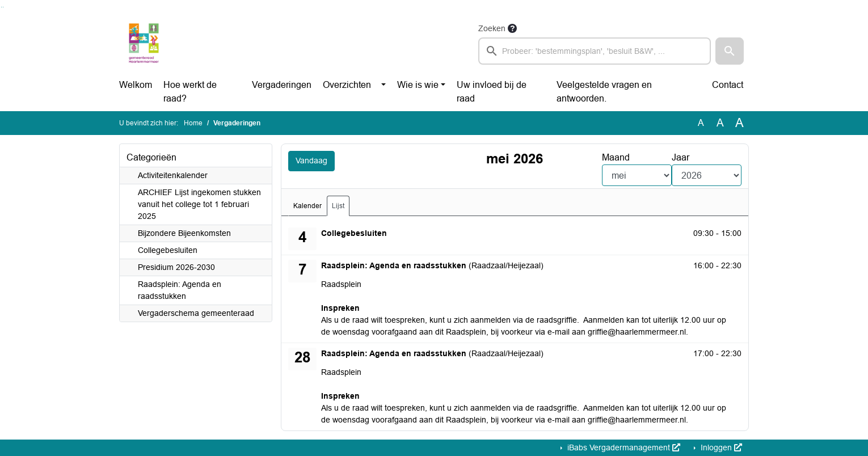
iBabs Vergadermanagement (623, 447)
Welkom (136, 85)
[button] (730, 51)
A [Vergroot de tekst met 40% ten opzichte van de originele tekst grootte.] (740, 123)
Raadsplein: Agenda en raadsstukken (180, 290)
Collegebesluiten (168, 250)
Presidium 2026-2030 (176, 267)
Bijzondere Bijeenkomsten (184, 233)
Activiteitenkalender (173, 175)
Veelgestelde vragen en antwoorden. (604, 92)
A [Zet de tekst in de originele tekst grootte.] (701, 123)
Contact (728, 85)
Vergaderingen (282, 85)
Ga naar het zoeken (1, 7)
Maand (616, 157)
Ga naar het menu (3, 7)
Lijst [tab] (338, 206)
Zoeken (492, 28)
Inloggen (720, 447)
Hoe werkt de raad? (190, 92)
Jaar (681, 157)
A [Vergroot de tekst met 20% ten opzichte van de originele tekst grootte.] (720, 123)
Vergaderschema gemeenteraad (196, 313)
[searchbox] (595, 51)
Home (193, 123)
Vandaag (314, 161)
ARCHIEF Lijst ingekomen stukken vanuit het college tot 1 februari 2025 (199, 204)
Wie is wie (418, 85)
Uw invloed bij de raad (492, 92)
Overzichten (347, 85)
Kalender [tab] (307, 206)
